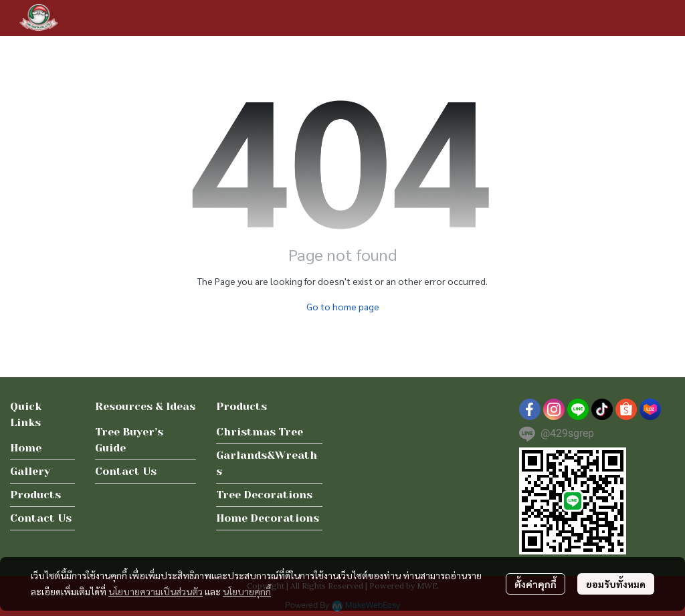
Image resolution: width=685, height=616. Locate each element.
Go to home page (343, 306)
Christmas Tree (260, 432)
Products (35, 495)
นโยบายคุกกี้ (247, 591)
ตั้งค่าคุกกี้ (535, 584)
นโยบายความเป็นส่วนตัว (156, 591)
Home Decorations (268, 518)
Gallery (30, 471)
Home (26, 448)
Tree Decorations (264, 495)
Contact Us (41, 518)
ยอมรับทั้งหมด (616, 584)
